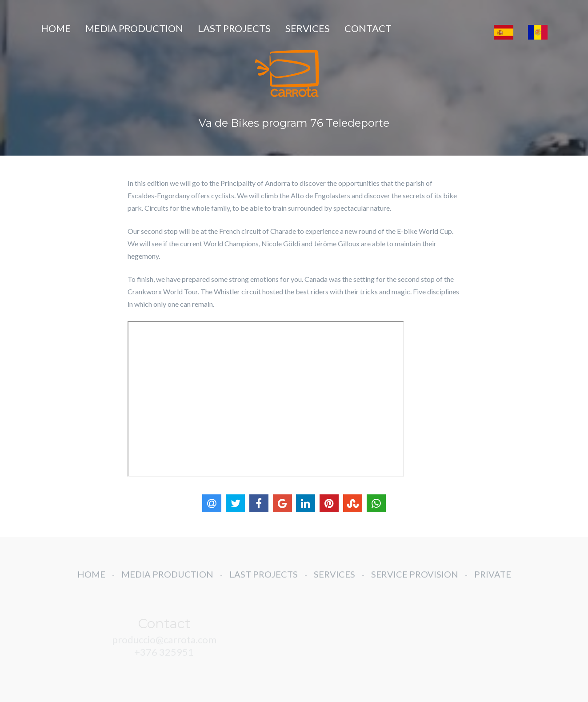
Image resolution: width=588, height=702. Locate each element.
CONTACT (368, 28)
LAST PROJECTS (234, 28)
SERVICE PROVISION (415, 579)
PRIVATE (493, 579)
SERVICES (308, 28)
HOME (56, 28)
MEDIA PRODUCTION (134, 28)
